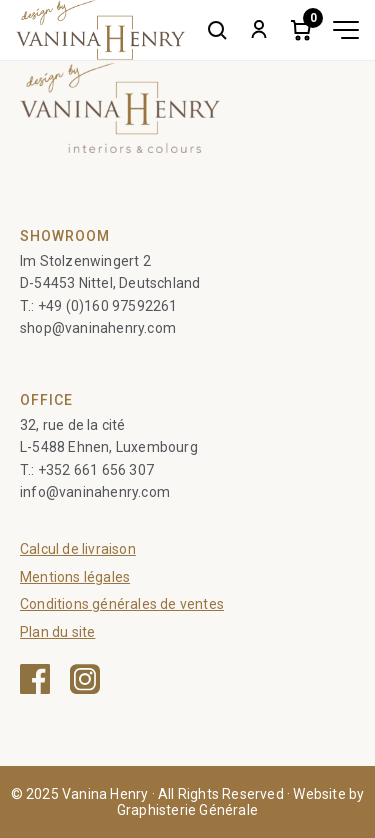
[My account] (259, 30)
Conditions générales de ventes (122, 604)
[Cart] (301, 30)
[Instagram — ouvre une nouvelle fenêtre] (85, 679)
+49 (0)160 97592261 (108, 306)
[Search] (217, 30)
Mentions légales (75, 577)
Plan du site (57, 632)
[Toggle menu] (346, 30)
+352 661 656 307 (96, 470)
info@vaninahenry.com (95, 492)
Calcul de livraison (78, 549)
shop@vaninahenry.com (98, 328)
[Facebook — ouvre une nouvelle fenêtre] (35, 679)
